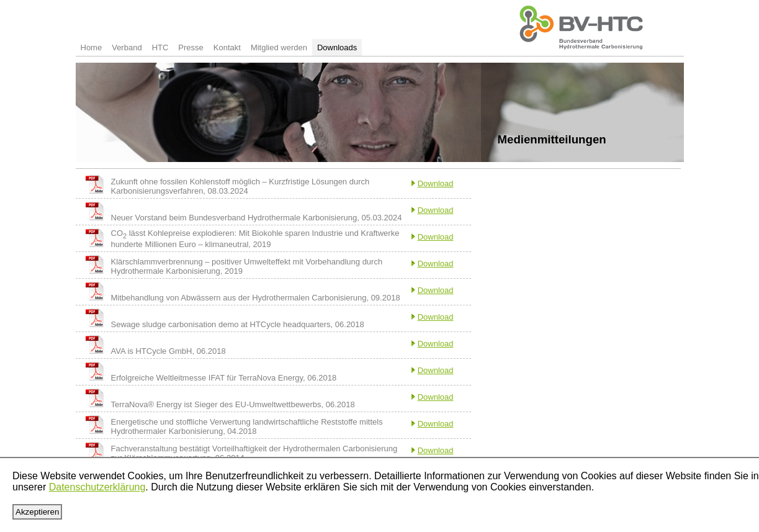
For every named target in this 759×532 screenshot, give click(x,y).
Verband (127, 47)
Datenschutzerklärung (97, 487)
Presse (191, 47)
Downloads (337, 47)
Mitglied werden (279, 47)
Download (436, 183)
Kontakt (227, 47)
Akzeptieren (37, 512)
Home (92, 47)
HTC (160, 47)
